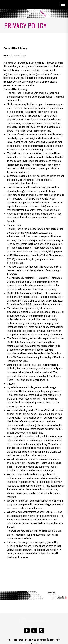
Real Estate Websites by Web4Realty (27, 640)
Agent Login (54, 640)
